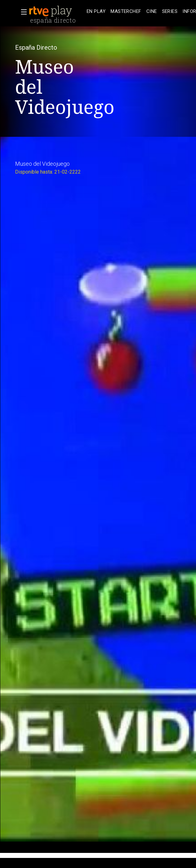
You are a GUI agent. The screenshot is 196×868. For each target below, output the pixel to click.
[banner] (57, 11)
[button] (22, 12)
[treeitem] (96, 11)
